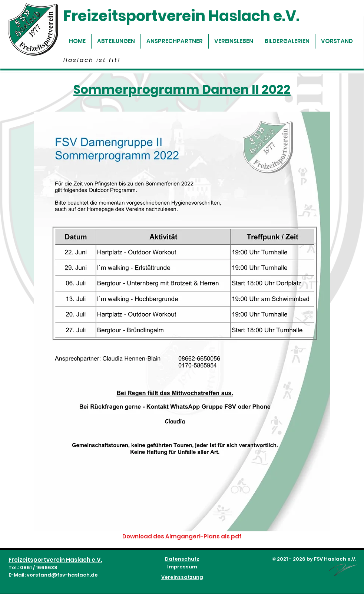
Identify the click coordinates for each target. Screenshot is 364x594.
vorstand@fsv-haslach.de (62, 575)
